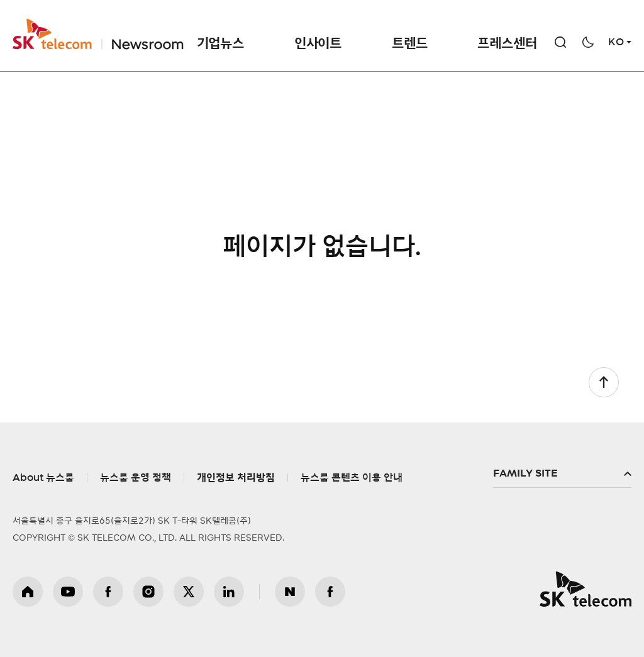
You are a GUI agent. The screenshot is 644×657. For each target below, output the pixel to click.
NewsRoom (147, 34)
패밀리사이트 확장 (562, 474)
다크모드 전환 (588, 42)
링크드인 (229, 592)
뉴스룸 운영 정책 (136, 478)
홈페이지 (28, 592)
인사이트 (318, 44)
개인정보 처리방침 (236, 478)
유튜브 (68, 592)
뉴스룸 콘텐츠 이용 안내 (352, 478)
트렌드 (409, 44)
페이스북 (108, 592)
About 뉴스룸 (43, 478)
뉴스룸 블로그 (290, 592)
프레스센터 (507, 44)
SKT (98, 34)
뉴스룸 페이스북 (330, 592)
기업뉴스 (220, 44)
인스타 (148, 592)
